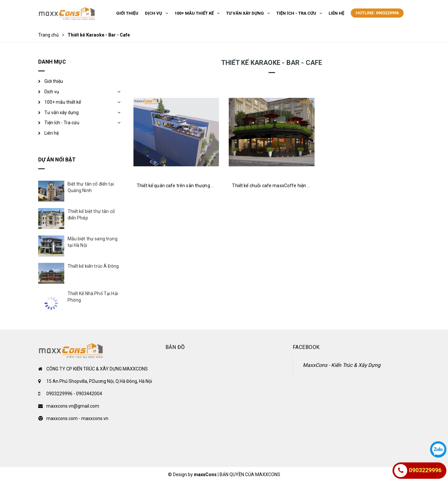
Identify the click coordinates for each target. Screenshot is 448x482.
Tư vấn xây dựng (62, 113)
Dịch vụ (52, 92)
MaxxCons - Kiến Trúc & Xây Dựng (342, 365)
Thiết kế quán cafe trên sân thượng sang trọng (185, 186)
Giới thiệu (54, 81)
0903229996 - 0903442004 (74, 394)
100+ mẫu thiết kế (63, 102)
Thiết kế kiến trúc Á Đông (93, 266)
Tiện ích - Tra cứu (62, 123)
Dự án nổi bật (57, 160)
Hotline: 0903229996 (377, 13)
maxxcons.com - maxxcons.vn (77, 418)
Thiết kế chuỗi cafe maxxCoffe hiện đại (273, 186)
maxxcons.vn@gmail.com (73, 406)
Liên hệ (52, 133)
